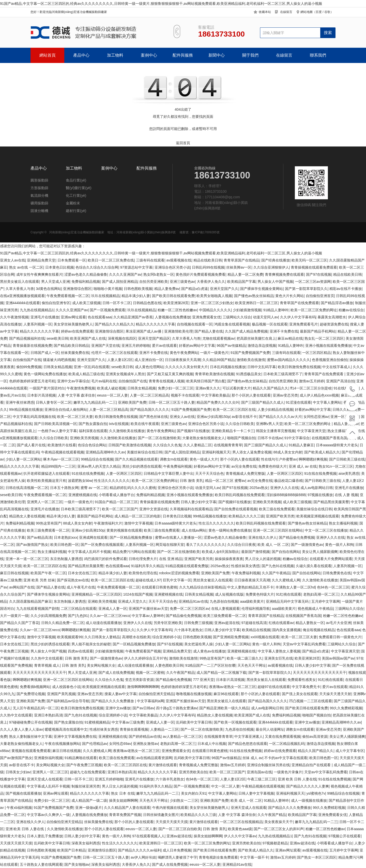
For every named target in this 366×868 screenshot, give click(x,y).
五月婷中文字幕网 (326, 601)
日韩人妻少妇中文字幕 (199, 502)
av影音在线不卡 (244, 417)
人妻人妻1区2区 (120, 360)
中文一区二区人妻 (225, 786)
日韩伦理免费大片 (143, 559)
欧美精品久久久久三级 (246, 516)
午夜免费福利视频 (177, 466)
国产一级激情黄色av (307, 545)
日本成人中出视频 (212, 744)
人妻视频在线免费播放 (173, 317)
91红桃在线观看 (288, 594)
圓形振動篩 (39, 180)
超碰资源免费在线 (334, 324)
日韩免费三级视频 (198, 623)
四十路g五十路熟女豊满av (177, 708)
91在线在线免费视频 (88, 473)
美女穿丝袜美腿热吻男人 (73, 324)
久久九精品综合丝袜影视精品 (202, 587)
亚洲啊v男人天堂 (269, 424)
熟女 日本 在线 (123, 793)
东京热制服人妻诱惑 (66, 559)
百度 (319, 12)
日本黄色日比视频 (59, 267)
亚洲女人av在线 (13, 260)
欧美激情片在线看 (62, 445)
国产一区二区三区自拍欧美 (180, 829)
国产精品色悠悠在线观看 (248, 744)
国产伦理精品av (95, 744)
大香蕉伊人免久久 (211, 282)
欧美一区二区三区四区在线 (234, 410)
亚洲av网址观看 (73, 317)
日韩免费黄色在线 (337, 573)
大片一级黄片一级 (14, 616)
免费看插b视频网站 (35, 687)
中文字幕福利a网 (150, 701)
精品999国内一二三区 (58, 466)
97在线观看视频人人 (148, 836)
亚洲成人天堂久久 (132, 601)
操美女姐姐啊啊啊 (123, 800)
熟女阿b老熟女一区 (159, 274)
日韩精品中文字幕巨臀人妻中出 (169, 473)
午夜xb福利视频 (19, 808)
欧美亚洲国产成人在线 (88, 338)
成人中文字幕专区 (350, 751)
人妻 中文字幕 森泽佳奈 (77, 395)
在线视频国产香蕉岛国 (329, 438)
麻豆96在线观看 (226, 694)
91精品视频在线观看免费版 (187, 566)
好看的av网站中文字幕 (197, 346)
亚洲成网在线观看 (93, 537)
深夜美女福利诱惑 (86, 843)
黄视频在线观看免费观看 (31, 751)
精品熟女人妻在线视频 (27, 516)
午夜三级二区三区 (262, 779)
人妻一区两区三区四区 (124, 473)
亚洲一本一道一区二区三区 (27, 559)
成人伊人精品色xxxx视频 (319, 395)
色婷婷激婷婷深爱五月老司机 (32, 381)
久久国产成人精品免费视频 (246, 331)
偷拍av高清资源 (315, 736)
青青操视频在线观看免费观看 (314, 267)
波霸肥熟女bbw (80, 481)
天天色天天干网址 (252, 665)
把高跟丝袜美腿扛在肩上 (256, 338)
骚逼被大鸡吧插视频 (59, 360)
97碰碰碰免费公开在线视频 (31, 722)
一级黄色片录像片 (288, 772)
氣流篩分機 (39, 195)
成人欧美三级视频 (86, 303)
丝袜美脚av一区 (239, 267)
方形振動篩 (39, 188)
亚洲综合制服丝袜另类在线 (268, 765)
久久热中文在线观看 (47, 658)
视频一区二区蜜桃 (150, 673)
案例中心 (149, 55)
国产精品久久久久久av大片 (280, 417)
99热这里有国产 (49, 523)
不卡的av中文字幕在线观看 (286, 758)
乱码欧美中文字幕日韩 (194, 722)
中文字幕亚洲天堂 (311, 431)
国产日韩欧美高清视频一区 (55, 424)
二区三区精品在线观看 (79, 609)
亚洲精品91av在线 (193, 601)
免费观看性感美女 (302, 680)
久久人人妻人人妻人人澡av (21, 729)
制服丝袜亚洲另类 (86, 786)
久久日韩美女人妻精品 (102, 637)
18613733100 (352, 389)
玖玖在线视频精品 (105, 296)
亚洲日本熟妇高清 (48, 715)
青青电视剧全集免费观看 (218, 857)
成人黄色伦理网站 (149, 367)
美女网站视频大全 (101, 665)
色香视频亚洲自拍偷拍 (330, 360)
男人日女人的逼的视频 (263, 559)
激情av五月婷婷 (311, 381)
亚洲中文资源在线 (154, 509)
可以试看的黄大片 (237, 388)
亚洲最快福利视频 (48, 758)
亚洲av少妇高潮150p (213, 417)
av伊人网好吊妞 (143, 857)
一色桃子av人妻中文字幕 (57, 431)
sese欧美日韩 (57, 338)
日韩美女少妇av (18, 772)
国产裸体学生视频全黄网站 (262, 289)
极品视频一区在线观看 (270, 324)
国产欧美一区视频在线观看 (235, 722)
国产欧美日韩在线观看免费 (173, 296)
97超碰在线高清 (254, 623)
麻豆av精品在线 (290, 338)
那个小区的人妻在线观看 (251, 395)
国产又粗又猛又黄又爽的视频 (170, 374)
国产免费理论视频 (31, 694)
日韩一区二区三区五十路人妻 (172, 402)
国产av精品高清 (40, 537)
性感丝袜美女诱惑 (245, 566)
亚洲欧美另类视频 (84, 438)
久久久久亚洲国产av (125, 274)
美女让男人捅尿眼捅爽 (320, 552)
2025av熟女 (259, 488)
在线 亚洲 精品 (171, 559)
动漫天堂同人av (265, 317)
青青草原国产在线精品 (241, 260)
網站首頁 (48, 55)
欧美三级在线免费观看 (277, 509)
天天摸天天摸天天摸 (172, 822)
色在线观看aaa (100, 317)
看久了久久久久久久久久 (206, 545)
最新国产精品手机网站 (318, 331)
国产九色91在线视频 (278, 566)
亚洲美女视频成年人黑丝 (125, 374)
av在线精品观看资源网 (154, 758)
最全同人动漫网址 (270, 729)
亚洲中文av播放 (118, 708)
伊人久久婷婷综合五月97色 (146, 658)
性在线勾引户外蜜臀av (279, 459)
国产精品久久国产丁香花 (20, 623)
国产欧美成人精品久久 (322, 452)
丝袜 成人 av (253, 758)
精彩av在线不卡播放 (346, 289)
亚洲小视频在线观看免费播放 (328, 346)
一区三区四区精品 (316, 353)
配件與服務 (183, 55)
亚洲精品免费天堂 (41, 260)
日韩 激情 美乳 (191, 481)
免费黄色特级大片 (272, 466)
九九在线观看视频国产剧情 (38, 609)
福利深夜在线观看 (93, 431)
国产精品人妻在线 (209, 331)
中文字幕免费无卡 (306, 687)
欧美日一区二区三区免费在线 (111, 260)
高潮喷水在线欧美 (136, 637)
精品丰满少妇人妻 (136, 296)
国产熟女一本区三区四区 (317, 857)
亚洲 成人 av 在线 (303, 466)
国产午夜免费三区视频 (84, 765)
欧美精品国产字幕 (241, 282)
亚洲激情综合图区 (77, 289)
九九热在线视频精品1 (37, 310)
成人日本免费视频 (177, 850)
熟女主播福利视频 (342, 431)
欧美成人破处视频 (111, 388)
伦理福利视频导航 (256, 609)
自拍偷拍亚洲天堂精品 (156, 694)
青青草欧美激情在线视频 (215, 374)
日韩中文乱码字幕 (262, 367)
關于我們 (250, 55)
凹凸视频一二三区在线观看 (311, 701)
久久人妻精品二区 (197, 445)
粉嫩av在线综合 (351, 310)
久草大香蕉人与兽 (20, 289)
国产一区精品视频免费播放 (131, 537)
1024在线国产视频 (138, 594)
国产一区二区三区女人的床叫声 (279, 829)
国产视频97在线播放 (193, 431)
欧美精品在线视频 (256, 630)
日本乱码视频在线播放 (228, 367)
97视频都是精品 (275, 843)
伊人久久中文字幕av (240, 836)
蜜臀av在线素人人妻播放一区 (178, 537)
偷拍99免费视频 (29, 367)
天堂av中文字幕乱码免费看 (304, 644)
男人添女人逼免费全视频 (252, 452)
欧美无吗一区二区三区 (309, 260)
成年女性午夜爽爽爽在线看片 (39, 274)
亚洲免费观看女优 (206, 317)
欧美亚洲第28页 (176, 303)
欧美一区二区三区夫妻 (75, 417)
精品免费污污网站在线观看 (134, 552)
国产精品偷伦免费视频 (297, 537)
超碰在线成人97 (148, 580)
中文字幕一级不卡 (254, 857)
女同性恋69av (120, 744)
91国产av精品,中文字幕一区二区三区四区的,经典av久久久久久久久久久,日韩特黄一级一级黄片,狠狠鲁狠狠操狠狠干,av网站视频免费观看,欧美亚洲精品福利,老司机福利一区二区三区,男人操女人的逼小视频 (161, 4)
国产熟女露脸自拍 (93, 424)
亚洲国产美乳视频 (61, 694)
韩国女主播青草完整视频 (276, 431)
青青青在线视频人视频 (166, 381)
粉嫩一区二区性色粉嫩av (177, 310)
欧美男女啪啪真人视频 (214, 296)
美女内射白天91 (194, 793)
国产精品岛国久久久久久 (150, 410)
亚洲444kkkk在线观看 (23, 303)
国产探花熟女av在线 (73, 580)
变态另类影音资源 (139, 680)
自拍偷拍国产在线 (27, 360)
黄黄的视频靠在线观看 (124, 530)
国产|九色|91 (78, 616)
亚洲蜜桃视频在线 (83, 495)
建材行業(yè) (76, 211)
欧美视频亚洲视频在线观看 (318, 516)
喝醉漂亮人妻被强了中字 (177, 857)
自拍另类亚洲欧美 (154, 282)
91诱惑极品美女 (249, 374)
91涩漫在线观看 (298, 402)
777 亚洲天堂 (203, 680)
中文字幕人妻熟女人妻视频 (279, 651)
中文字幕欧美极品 (216, 395)
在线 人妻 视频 (346, 495)
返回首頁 (183, 143)
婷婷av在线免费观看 (77, 331)
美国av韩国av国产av (338, 658)
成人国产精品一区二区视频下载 (221, 673)
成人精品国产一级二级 (89, 800)
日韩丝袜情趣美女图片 (161, 815)
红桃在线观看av (281, 623)
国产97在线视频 (319, 274)
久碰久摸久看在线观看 (314, 566)
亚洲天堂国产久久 (224, 289)
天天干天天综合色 (209, 473)
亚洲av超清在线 (227, 623)
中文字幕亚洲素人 (249, 736)
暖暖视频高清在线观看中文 (66, 729)
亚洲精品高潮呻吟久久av (105, 452)
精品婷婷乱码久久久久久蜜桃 (133, 488)
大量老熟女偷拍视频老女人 (204, 438)
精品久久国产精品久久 (270, 388)
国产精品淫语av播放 (337, 303)
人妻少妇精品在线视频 (275, 410)
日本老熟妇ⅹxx (66, 537)
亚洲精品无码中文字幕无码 (288, 601)
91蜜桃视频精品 (97, 722)
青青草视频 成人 (47, 665)
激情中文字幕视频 (139, 523)
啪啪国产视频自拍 (241, 438)
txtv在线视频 (119, 424)
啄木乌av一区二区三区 (61, 459)
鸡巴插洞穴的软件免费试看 (105, 559)
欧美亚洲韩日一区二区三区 (256, 303)
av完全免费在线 (244, 466)
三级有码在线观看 (150, 260)
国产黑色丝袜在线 (154, 417)
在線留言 (286, 12)
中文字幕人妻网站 (327, 402)
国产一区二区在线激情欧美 (159, 438)
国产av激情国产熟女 (32, 545)
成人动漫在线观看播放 (103, 623)
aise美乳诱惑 (349, 473)
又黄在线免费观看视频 (283, 736)
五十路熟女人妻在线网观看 (41, 864)
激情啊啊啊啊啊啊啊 (143, 687)
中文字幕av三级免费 (128, 722)
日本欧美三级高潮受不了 (283, 374)
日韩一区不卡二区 (117, 303)
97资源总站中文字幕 (136, 267)
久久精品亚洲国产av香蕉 (133, 317)
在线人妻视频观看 (225, 609)
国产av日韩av (143, 708)
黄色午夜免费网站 (184, 353)
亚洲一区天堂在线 (345, 417)
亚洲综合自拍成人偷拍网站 (66, 410)
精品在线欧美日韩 (208, 260)
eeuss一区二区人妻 (112, 395)
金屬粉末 (73, 203)
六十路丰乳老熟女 (188, 630)
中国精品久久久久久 (215, 310)
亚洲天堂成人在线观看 (45, 779)
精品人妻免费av (167, 289)
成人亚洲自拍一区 (149, 360)
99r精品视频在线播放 (26, 410)
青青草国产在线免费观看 (299, 303)
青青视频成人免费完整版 (245, 473)
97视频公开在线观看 (345, 836)
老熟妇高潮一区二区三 (321, 594)
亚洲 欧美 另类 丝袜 (39, 580)
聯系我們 (318, 55)
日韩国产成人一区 (45, 353)
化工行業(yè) (76, 195)
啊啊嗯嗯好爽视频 (313, 459)
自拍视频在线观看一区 (195, 324)
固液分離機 (39, 211)
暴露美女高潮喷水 (332, 317)
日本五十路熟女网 (64, 488)
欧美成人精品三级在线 (86, 374)
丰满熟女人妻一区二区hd (295, 587)
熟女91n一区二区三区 (336, 466)
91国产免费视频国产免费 (250, 353)
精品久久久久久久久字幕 (155, 324)
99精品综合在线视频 (97, 459)
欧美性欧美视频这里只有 (47, 481)
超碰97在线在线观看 (274, 687)
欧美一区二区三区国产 (120, 509)
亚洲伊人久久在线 (284, 488)
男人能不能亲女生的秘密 (91, 644)
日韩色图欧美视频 (138, 289)
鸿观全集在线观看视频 (232, 324)
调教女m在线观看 (174, 459)
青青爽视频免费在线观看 (284, 274)
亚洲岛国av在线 (259, 772)
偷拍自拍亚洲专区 (56, 303)
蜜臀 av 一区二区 (94, 488)
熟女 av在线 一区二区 (26, 267)
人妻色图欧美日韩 (169, 665)
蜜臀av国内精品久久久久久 (289, 360)
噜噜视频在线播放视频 (194, 694)
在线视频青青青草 (228, 445)
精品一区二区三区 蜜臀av (225, 481)
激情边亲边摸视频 (262, 346)
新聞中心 (217, 55)
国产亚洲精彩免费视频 (231, 637)
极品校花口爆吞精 (288, 481)
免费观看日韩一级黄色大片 (340, 637)
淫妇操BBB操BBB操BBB (286, 495)
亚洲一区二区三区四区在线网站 (278, 530)
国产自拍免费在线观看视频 (236, 509)
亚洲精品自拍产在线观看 (312, 765)
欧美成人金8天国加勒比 (221, 552)
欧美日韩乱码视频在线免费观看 (240, 495)
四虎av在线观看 (80, 651)
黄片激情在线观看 (163, 765)
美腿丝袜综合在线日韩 (145, 452)
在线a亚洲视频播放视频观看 (22, 296)
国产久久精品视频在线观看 (136, 459)
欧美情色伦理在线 (143, 573)
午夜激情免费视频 (81, 388)
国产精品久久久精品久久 (114, 324)
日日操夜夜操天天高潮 (183, 360)
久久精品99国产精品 (219, 360)
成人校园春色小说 (66, 687)
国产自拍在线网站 (286, 552)
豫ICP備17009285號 (205, 232)
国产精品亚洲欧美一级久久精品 (224, 708)
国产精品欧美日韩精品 (71, 346)
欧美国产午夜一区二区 (48, 573)
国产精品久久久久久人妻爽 (308, 786)
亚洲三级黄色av (182, 282)
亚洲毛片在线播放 (45, 317)
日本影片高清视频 (41, 395)
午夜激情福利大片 (108, 523)
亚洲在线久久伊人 (263, 537)
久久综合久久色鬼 (167, 445)
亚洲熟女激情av (146, 744)
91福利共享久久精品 (147, 566)
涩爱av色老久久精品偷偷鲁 (86, 274)
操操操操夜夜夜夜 (229, 559)
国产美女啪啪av (77, 864)
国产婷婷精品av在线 (145, 736)
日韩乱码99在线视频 (208, 267)
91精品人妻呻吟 (276, 310)
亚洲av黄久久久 (208, 388)
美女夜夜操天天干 (279, 822)
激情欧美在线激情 (251, 360)
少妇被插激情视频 (247, 310)
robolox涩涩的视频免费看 (179, 573)
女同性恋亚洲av (316, 417)
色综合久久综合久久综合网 (97, 267)
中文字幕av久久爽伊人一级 (48, 815)
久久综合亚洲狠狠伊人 (271, 267)
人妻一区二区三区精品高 (149, 395)
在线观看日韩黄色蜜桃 (159, 587)
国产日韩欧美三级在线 (347, 459)
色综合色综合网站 (92, 445)
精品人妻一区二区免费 (245, 274)
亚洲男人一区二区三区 (45, 502)
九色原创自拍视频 (224, 601)
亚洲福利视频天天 (216, 452)
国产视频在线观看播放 (23, 793)
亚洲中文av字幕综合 (73, 381)
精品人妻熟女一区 (310, 623)
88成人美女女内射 (288, 452)
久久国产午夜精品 (276, 573)
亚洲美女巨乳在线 (279, 658)
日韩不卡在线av (270, 438)
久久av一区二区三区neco (110, 616)
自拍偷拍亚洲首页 (320, 296)
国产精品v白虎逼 (195, 289)
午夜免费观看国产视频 (143, 651)
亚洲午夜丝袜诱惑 (20, 402)
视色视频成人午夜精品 (315, 609)
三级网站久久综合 (237, 317)
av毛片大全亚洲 (338, 623)
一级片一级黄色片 (214, 353)
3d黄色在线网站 (49, 289)
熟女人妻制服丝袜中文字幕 (30, 736)
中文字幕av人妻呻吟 (148, 616)
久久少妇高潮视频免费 (48, 616)
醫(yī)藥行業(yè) (79, 188)
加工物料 (115, 55)
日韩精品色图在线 (147, 303)
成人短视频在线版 (229, 594)
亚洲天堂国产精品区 (154, 338)
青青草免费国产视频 (125, 815)
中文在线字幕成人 (337, 367)
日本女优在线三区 (82, 573)
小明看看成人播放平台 (116, 495)
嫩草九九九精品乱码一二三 (95, 402)
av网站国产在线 (22, 587)
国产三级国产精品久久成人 (263, 402)
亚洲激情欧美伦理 (178, 331)
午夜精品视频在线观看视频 (63, 452)
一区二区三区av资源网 (313, 282)
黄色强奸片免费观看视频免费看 (201, 274)
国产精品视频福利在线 (27, 338)
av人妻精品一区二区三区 (182, 736)
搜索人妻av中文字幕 (121, 694)
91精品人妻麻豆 (301, 445)
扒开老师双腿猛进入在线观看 (47, 473)
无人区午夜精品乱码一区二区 (36, 708)
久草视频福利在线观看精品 (191, 509)
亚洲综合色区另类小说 (172, 267)
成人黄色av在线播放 (209, 651)
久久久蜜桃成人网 (286, 580)
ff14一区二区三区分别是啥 (311, 388)
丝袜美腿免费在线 (75, 353)
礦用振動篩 (39, 203)
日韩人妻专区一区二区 (54, 402)
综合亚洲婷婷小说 (166, 637)
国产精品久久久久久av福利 (139, 850)
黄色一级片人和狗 (339, 545)
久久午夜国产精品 (180, 673)
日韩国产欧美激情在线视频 (130, 445)
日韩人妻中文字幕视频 (256, 793)
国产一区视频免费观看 (108, 310)
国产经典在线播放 (276, 260)
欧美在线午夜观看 (145, 424)
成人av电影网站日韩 (317, 488)
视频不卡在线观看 (185, 395)
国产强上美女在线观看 (300, 694)
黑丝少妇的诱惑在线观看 (142, 466)
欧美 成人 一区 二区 (273, 545)
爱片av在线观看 (165, 346)
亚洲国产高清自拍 (340, 381)
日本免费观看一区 (72, 260)
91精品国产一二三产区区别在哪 (210, 665)
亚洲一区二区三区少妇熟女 (212, 303)
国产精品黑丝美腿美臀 (331, 502)
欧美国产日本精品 (71, 850)
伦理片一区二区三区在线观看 (114, 353)
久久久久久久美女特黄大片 (187, 367)
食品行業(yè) (76, 180)
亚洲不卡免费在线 (284, 331)
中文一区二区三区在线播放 (326, 530)
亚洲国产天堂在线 (105, 346)
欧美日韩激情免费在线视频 (299, 367)
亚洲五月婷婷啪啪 (136, 346)
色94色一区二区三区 (333, 587)
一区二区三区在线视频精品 (241, 822)
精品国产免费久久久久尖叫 (218, 402)
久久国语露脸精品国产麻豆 (30, 601)
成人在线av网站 (194, 530)
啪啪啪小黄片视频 (108, 289)
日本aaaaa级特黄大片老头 (337, 445)
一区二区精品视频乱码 (287, 744)
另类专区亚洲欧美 (168, 623)
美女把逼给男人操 (199, 644)
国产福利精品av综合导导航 (68, 701)
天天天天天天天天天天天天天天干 (39, 673)
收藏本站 (265, 12)
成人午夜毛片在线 (81, 587)
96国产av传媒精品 (231, 346)
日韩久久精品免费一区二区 (63, 623)
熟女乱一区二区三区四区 (324, 338)
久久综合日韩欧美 (240, 424)
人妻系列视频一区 (38, 324)
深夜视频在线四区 (122, 338)
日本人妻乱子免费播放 (45, 836)
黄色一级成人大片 (204, 459)
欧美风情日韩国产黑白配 (206, 381)
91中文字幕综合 (297, 438)
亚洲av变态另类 (285, 395)
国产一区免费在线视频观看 (102, 545)
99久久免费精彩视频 (346, 708)
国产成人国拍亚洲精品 (120, 282)
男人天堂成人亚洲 (55, 282)
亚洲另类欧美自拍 (193, 772)
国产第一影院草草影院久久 (306, 289)
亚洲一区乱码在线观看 (91, 367)
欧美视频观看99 (70, 637)
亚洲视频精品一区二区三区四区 (96, 594)
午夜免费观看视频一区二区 (68, 296)
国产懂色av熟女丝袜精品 (254, 296)
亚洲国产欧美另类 (280, 516)
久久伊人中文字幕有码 (298, 317)
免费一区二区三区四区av (189, 609)
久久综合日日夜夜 (241, 545)
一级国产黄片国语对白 (47, 388)
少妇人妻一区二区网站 (23, 459)
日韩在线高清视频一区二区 (27, 488)
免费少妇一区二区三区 (176, 388)
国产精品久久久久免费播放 (113, 701)
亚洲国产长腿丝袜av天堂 (148, 609)
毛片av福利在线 (104, 381)
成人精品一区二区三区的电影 (138, 516)
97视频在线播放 (320, 495)
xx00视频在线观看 (265, 637)
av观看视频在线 (179, 260)
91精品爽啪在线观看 (81, 758)
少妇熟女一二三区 (184, 800)
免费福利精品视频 (86, 282)
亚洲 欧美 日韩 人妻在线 (297, 779)
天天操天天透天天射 (335, 694)
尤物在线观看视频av (218, 338)
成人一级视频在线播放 (309, 800)
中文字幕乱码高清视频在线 (34, 417)
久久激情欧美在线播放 (127, 431)
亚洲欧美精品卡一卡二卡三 (233, 431)
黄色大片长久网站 (289, 296)
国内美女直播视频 (286, 630)
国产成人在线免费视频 (116, 673)
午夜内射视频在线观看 (170, 808)
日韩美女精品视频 (58, 367)
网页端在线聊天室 (170, 545)
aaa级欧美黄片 (252, 601)
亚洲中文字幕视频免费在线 (75, 736)
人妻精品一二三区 (164, 729)
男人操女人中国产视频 (275, 282)
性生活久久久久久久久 (112, 481)
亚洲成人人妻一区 (113, 609)
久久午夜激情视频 (14, 317)
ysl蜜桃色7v (316, 793)
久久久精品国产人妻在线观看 (127, 808)
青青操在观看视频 (134, 729)
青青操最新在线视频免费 (32, 346)
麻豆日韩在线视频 (14, 573)
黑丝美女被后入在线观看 (20, 282)
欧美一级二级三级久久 (245, 658)
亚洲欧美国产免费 (132, 402)
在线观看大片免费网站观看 (331, 559)
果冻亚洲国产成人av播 (144, 331)
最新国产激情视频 (255, 552)
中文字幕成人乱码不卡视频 (89, 552)
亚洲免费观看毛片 (303, 324)
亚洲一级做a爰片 (89, 808)
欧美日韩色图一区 (65, 545)
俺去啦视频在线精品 (319, 630)
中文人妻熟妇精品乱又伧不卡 (250, 587)
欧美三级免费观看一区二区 (48, 530)
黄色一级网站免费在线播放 (45, 374)
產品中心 (81, 55)
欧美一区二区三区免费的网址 (314, 310)
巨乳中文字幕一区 (177, 580)
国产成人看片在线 (31, 445)
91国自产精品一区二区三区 (116, 502)
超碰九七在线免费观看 (88, 772)
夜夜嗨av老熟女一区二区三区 (232, 687)
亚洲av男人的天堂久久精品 (99, 466)
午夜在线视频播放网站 (63, 744)
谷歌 (327, 12)
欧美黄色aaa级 (240, 829)
